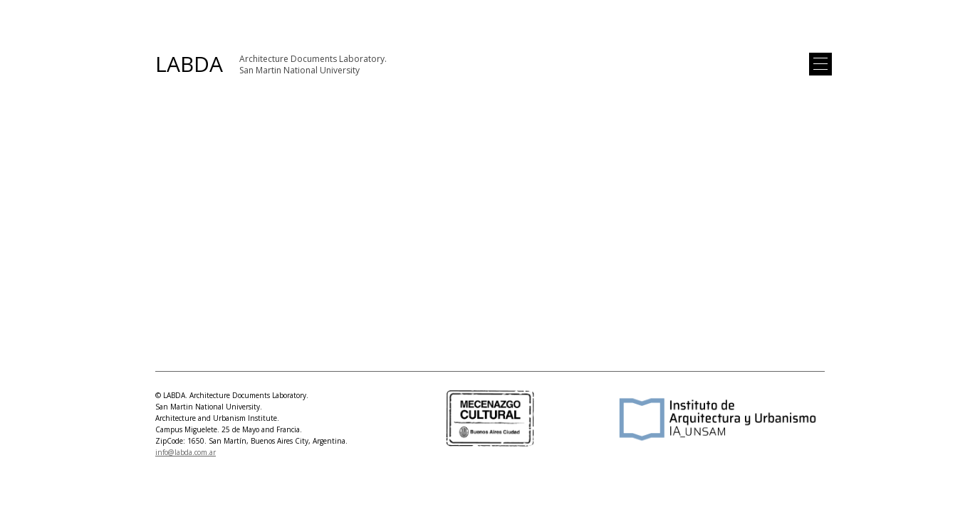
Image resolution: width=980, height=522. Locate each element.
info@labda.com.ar (186, 452)
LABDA (189, 64)
